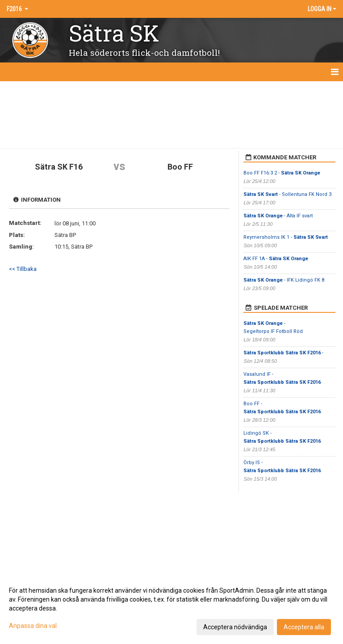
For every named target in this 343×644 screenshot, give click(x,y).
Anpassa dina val (33, 626)
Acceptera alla (304, 627)
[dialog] (171, 608)
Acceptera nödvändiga (235, 627)
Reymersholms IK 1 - (286, 237)
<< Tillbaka (23, 269)
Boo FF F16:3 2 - (282, 173)
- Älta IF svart (278, 216)
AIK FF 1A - (276, 259)
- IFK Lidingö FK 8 (284, 280)
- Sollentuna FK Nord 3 (287, 194)
